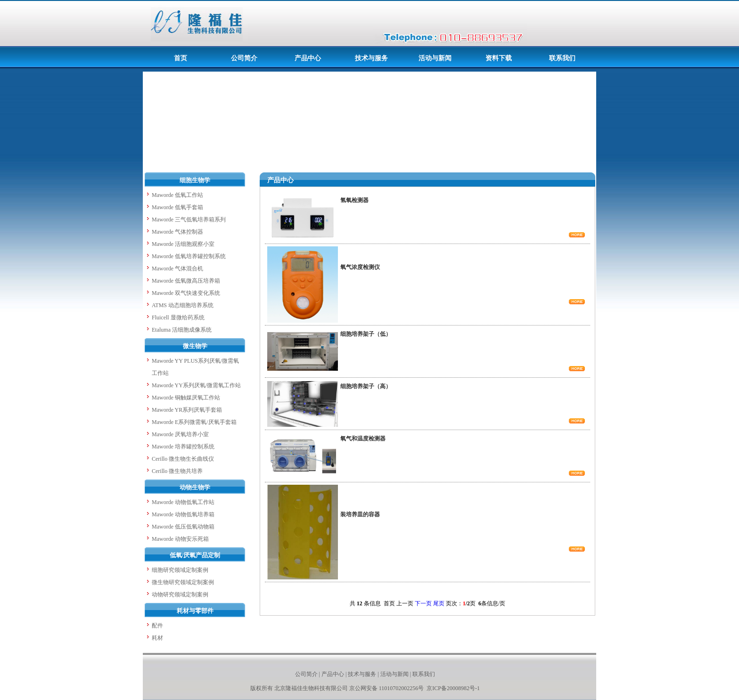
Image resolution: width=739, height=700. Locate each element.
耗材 (157, 638)
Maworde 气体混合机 (177, 269)
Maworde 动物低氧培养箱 (183, 514)
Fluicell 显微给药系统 (178, 317)
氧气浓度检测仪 (360, 267)
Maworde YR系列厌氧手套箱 (187, 410)
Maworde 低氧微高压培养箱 (186, 281)
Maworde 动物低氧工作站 (183, 502)
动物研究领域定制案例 (180, 594)
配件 (157, 626)
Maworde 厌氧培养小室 (180, 434)
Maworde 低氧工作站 (177, 195)
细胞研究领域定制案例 (180, 570)
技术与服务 (362, 674)
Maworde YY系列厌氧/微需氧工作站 (196, 385)
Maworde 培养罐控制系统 (183, 447)
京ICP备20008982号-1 (453, 688)
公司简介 (306, 674)
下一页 (423, 603)
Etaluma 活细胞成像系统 (182, 330)
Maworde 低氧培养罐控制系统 (189, 256)
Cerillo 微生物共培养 (177, 471)
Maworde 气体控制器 (177, 232)
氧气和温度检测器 (363, 439)
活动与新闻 (394, 674)
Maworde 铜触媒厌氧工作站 (186, 398)
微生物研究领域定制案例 (183, 582)
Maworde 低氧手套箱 (177, 207)
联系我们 (424, 674)
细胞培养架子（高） (366, 386)
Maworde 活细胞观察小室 (183, 244)
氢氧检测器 (354, 200)
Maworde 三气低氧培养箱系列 (189, 220)
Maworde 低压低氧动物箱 (183, 527)
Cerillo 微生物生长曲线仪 (183, 459)
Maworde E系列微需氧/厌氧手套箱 (194, 422)
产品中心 (333, 674)
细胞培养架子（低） (366, 334)
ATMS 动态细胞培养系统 (183, 305)
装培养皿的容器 (360, 514)
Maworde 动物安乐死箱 (180, 539)
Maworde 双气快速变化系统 (186, 293)
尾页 (439, 603)
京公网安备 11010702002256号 (387, 688)
